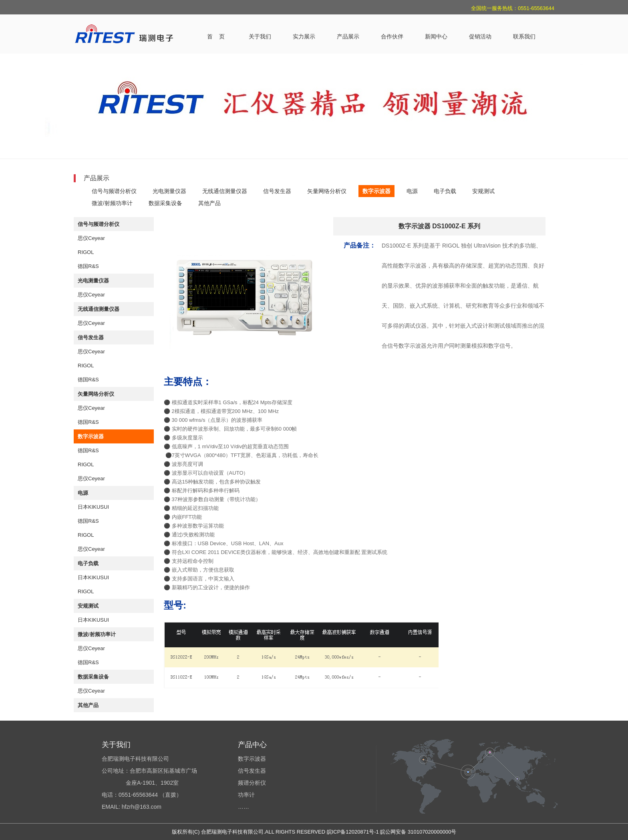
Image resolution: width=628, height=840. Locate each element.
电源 (412, 191)
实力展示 (304, 36)
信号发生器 (277, 191)
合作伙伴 (392, 36)
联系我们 (524, 36)
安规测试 (483, 191)
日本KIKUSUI (93, 507)
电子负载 (445, 191)
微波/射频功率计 (112, 203)
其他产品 (209, 203)
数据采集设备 (165, 203)
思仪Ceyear (91, 238)
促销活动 (480, 36)
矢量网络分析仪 (327, 191)
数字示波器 (376, 191)
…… (244, 807)
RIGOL (86, 252)
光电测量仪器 (169, 191)
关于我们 (260, 36)
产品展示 (348, 36)
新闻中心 (436, 36)
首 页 (216, 36)
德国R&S (88, 266)
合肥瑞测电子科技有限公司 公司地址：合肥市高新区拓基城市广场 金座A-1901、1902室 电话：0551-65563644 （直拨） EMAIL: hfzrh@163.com (149, 783)
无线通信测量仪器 (225, 191)
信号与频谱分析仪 (114, 191)
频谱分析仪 (252, 783)
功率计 (246, 795)
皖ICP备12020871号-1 (353, 832)
